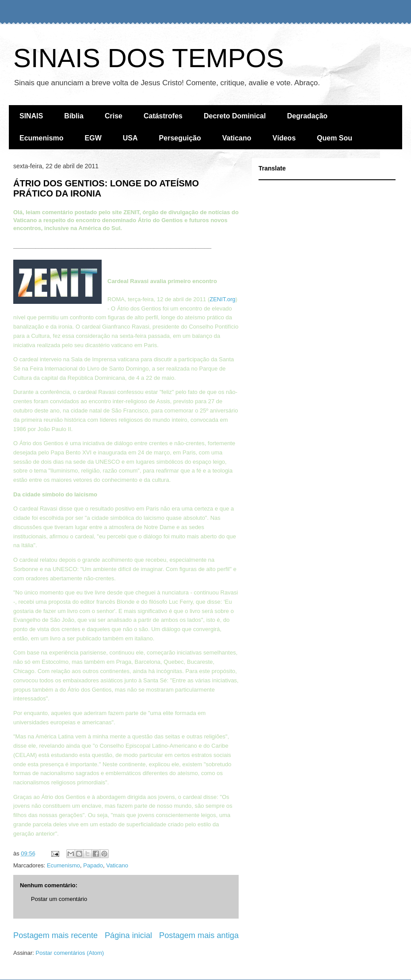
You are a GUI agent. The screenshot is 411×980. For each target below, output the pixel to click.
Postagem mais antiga (199, 935)
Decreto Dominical (235, 116)
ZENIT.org (223, 299)
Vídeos (284, 138)
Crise (114, 116)
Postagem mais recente (55, 935)
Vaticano (237, 138)
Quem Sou (335, 138)
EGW (93, 138)
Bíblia (74, 116)
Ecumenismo (42, 138)
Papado (93, 865)
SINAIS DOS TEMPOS (148, 58)
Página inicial (128, 935)
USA (130, 138)
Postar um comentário (59, 899)
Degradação (307, 116)
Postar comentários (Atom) (70, 953)
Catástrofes (163, 116)
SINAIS (31, 116)
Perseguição (180, 138)
